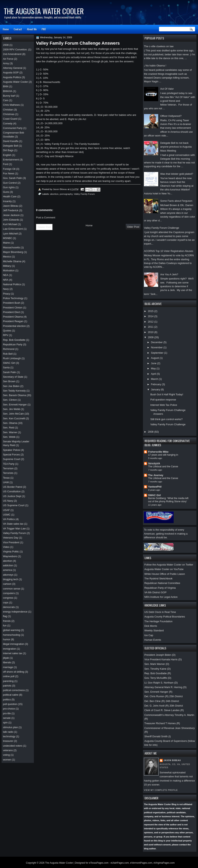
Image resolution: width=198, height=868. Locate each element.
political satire (11, 695)
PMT (44, 29)
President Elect (12, 312)
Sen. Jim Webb (12, 409)
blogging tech (11, 579)
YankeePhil (155, 487)
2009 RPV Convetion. (15, 49)
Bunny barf (9, 96)
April (154, 374)
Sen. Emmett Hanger (15, 405)
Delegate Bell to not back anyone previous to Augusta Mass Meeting (176, 147)
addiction (8, 565)
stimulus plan (10, 727)
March (155, 379)
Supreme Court (12, 459)
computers (9, 593)
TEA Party (9, 464)
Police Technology (13, 298)
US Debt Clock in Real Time (160, 612)
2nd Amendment (12, 54)
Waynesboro (10, 556)
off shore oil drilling (14, 672)
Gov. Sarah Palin (12, 178)
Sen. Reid (9, 428)
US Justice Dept (12, 496)
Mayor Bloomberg (13, 252)
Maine (6, 243)
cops (6, 603)
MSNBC (8, 238)
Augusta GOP (11, 72)
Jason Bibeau (172, 760)
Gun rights (9, 187)
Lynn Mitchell (10, 234)
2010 (151, 332)
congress (8, 598)
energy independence (15, 612)
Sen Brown (9, 381)
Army (6, 63)
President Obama (13, 317)
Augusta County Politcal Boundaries (165, 617)
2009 (151, 337)
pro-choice (9, 709)
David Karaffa (11, 141)
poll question (10, 704)
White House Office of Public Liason (165, 574)
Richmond (9, 349)
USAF (6, 510)
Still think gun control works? (166, 419)
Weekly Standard (154, 630)
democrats (9, 607)
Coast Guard (10, 119)
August (155, 358)
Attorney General (13, 68)
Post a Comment (46, 217)
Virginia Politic (11, 552)
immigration (10, 649)
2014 (151, 316)
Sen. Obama (10, 423)
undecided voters (13, 746)
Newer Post (44, 227)
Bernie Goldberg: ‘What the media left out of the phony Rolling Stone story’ (168, 500)
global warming (12, 630)
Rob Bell (8, 354)
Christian (8, 110)
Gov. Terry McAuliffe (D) (158, 678)
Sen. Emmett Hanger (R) (158, 692)
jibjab (6, 658)
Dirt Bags (8, 150)
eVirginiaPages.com (164, 863)
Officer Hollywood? (171, 116)
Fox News (9, 173)
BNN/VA (8, 91)
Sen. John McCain (13, 414)
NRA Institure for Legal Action (161, 597)
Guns (6, 192)
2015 (151, 311)
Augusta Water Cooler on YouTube (164, 569)
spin (5, 723)
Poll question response (163, 400)
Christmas (9, 114)
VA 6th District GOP (155, 592)
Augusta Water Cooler (15, 82)
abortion (54, 194)
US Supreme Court (14, 505)
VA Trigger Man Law (14, 529)
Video (6, 547)
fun (5, 626)
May (154, 368)
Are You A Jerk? (169, 274)
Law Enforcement (13, 229)
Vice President (11, 542)
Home (6, 29)
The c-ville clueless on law (159, 46)
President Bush (12, 303)
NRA (6, 280)
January (156, 389)
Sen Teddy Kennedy (14, 391)
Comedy (8, 123)
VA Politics (9, 519)
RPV (6, 335)
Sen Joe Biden (11, 386)
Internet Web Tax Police (164, 405)
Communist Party (13, 128)
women (7, 760)
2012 (151, 322)
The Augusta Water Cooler (44, 11)
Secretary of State (13, 377)
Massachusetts (11, 247)
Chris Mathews (11, 105)
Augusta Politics (12, 77)
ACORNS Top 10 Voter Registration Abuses (169, 251)
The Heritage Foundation (158, 621)
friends (7, 621)
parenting (8, 681)
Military (7, 266)
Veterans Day (11, 538)
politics (7, 699)
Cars (6, 100)
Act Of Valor (167, 89)
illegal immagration (14, 644)
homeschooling (12, 635)
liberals (7, 662)
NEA (6, 275)
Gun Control (10, 183)
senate (7, 718)
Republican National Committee (162, 583)
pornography (66, 194)
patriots (7, 686)
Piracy (7, 294)
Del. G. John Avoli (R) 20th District (164, 706)
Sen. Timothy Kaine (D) (158, 669)
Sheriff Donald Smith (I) (158, 736)
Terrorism (8, 468)
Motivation (9, 270)
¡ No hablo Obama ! (155, 66)
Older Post (133, 227)
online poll (9, 676)
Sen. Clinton (10, 400)
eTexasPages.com (99, 863)
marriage (8, 667)
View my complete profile (161, 790)
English (7, 155)
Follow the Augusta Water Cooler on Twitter (169, 565)
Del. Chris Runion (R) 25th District (164, 696)
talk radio (8, 732)
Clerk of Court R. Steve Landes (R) (164, 710)
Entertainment (11, 160)
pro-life (7, 713)
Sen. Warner (10, 432)
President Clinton (13, 308)
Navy (6, 289)
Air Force (8, 59)
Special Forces (11, 455)
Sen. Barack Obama (14, 395)
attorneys (8, 575)
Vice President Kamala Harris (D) (163, 659)
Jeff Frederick (11, 210)
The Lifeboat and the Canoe (163, 467)
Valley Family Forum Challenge (162, 228)
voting (6, 755)
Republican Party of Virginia (160, 588)
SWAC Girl (154, 495)
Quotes (7, 331)
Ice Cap (149, 635)
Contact (18, 29)
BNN (6, 86)
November (157, 347)
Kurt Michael (10, 224)
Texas (6, 478)
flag (5, 616)
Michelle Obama (12, 261)
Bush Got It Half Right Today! (167, 394)
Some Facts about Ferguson (176, 201)
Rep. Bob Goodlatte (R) (158, 673)
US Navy (8, 501)
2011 (151, 327)
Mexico (7, 257)
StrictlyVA (154, 463)
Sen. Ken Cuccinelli (14, 418)
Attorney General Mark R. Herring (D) (165, 687)
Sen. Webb (9, 437)
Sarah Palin (10, 372)
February (156, 384)
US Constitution (12, 491)
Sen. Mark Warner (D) (157, 664)
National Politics (12, 284)
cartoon (7, 584)
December (157, 342)
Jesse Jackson (11, 215)
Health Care (10, 196)
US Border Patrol (13, 487)
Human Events (153, 640)
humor (7, 639)
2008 (151, 432)
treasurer (8, 741)
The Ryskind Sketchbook (158, 579)
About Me (32, 29)
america (8, 570)
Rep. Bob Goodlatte (14, 340)
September (157, 353)
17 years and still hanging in (163, 455)
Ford (6, 164)
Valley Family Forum (84, 194)
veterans (8, 750)
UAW (6, 482)
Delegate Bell (11, 146)
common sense (12, 589)
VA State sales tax (13, 524)
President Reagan (13, 321)
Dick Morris (151, 626)
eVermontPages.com (141, 863)
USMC (7, 515)
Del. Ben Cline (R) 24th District (162, 701)
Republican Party (13, 344)
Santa (6, 367)
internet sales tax (13, 653)
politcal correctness (14, 690)
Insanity (7, 201)
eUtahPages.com (120, 863)
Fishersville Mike (158, 452)
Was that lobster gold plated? (177, 174)
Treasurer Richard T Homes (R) (162, 723)
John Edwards (11, 220)
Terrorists (8, 473)
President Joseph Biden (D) (160, 655)
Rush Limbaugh (12, 358)
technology (9, 736)
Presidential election (14, 326)
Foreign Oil (9, 169)
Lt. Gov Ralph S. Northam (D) (161, 683)
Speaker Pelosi (12, 450)
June (154, 363)
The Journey (156, 475)
